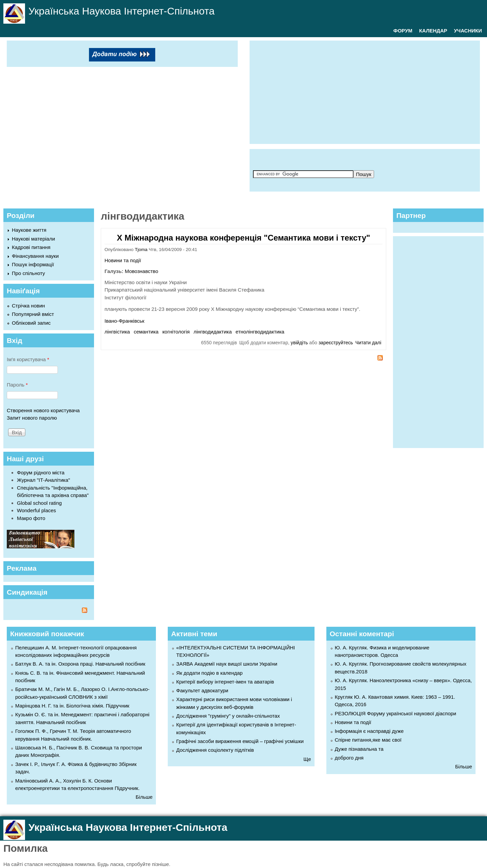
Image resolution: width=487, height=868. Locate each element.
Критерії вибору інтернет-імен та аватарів (225, 682)
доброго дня (349, 758)
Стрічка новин (28, 306)
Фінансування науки (35, 256)
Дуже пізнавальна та (359, 749)
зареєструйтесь (336, 343)
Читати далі (368, 343)
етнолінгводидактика (260, 332)
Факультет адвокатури (202, 690)
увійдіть (299, 343)
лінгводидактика (213, 332)
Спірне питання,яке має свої (368, 740)
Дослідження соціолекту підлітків (215, 750)
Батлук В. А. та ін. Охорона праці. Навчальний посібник (80, 664)
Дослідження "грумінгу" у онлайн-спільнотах (228, 716)
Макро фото (31, 518)
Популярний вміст (33, 314)
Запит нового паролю (32, 418)
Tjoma (141, 250)
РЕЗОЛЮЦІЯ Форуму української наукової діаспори (396, 713)
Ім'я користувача (28, 359)
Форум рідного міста (41, 473)
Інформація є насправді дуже (369, 731)
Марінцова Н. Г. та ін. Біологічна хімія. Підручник (72, 706)
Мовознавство (142, 271)
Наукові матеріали (33, 239)
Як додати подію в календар (209, 673)
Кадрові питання (31, 247)
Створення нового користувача (43, 410)
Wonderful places (37, 510)
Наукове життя (29, 230)
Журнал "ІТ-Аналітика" (43, 480)
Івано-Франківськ (124, 321)
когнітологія (176, 332)
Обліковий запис (31, 323)
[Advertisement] (370, 91)
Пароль (17, 385)
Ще (307, 759)
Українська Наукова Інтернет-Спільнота (121, 11)
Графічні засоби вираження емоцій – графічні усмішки (240, 741)
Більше (144, 797)
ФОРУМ (403, 31)
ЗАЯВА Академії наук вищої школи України (227, 664)
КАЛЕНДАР (433, 31)
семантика (146, 332)
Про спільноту (28, 273)
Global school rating (39, 503)
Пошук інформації (33, 264)
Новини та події (123, 260)
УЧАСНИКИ (468, 31)
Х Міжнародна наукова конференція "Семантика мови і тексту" (244, 238)
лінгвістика (117, 332)
